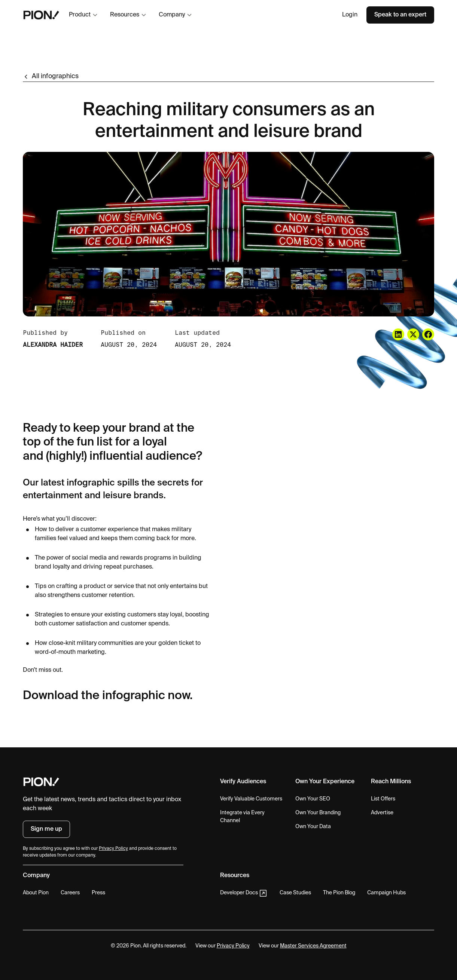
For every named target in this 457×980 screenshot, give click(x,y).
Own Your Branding (318, 813)
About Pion (36, 893)
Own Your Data (313, 827)
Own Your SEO (313, 799)
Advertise (382, 813)
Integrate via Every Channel (242, 817)
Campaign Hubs (386, 893)
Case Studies (295, 893)
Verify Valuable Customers (251, 799)
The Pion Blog (339, 893)
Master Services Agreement (313, 946)
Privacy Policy (233, 946)
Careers (70, 893)
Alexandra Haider (53, 345)
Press (98, 893)
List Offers (383, 799)
